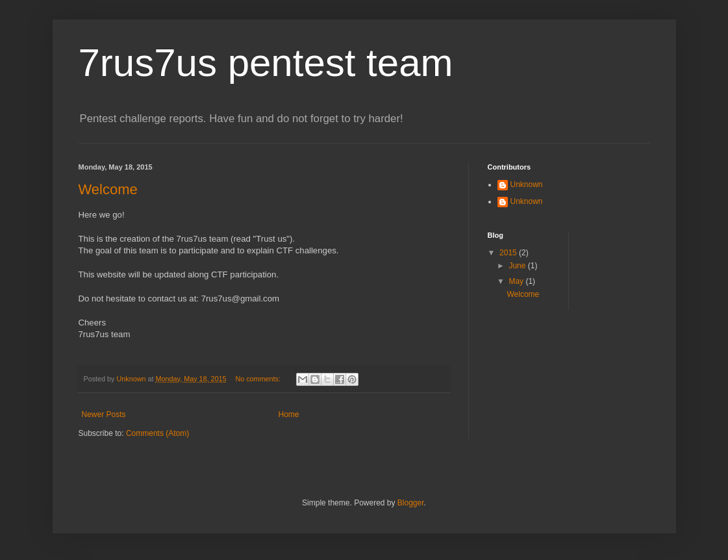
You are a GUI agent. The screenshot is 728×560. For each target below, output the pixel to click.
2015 (509, 253)
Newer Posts (104, 414)
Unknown (527, 185)
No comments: (259, 379)
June (518, 266)
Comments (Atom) (157, 433)
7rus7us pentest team (266, 63)
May (517, 281)
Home (289, 414)
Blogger (411, 503)
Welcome (108, 189)
